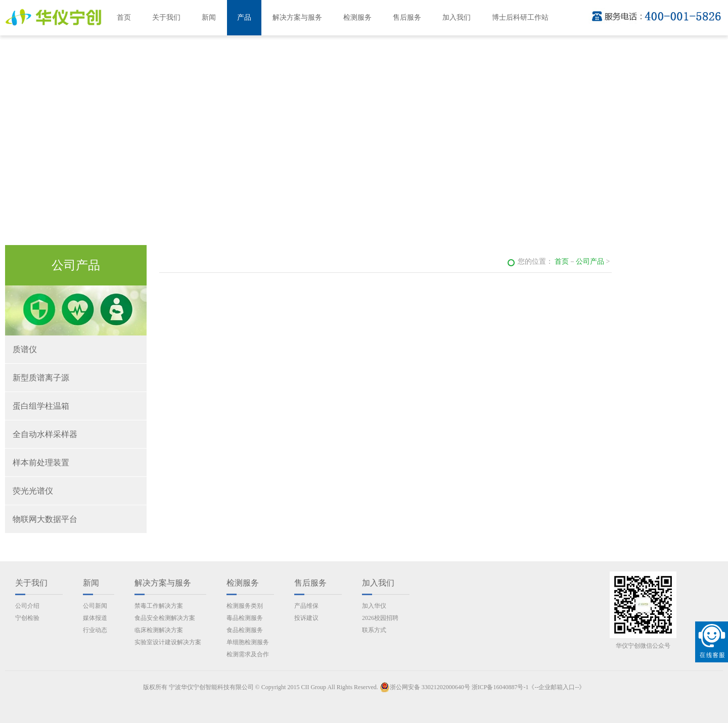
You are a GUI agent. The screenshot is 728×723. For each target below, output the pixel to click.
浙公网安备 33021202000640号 (425, 687)
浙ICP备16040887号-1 (500, 687)
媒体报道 (95, 618)
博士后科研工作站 (520, 17)
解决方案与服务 (297, 17)
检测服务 (357, 17)
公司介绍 (27, 606)
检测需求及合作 (248, 654)
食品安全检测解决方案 (165, 618)
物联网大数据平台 (45, 519)
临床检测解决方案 (159, 630)
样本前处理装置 (41, 463)
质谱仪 (25, 349)
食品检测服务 (245, 630)
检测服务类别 (245, 606)
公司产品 (590, 261)
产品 (244, 17)
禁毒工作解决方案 (159, 606)
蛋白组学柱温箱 (41, 406)
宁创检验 (27, 618)
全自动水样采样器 (45, 434)
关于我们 (166, 17)
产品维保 (306, 606)
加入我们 (457, 17)
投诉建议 (306, 618)
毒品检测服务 (245, 618)
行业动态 (95, 630)
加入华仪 (374, 606)
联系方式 (374, 630)
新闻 (209, 17)
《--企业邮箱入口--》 (557, 687)
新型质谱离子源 (41, 378)
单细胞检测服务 (248, 642)
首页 (124, 17)
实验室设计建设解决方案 (168, 642)
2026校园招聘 (380, 618)
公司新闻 (95, 606)
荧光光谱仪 (33, 491)
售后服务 (407, 17)
